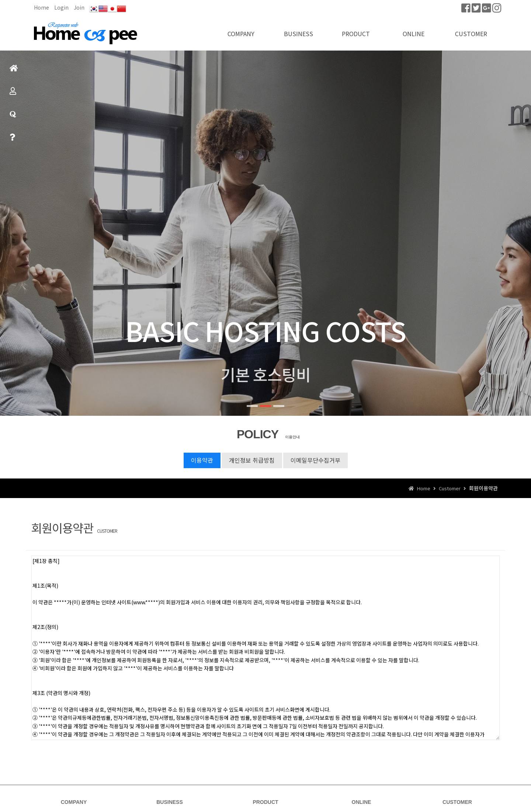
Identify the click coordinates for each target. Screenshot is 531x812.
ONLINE (414, 34)
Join (79, 7)
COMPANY (241, 34)
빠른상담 (12, 140)
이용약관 (202, 460)
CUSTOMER (471, 34)
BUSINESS (299, 34)
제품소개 (13, 94)
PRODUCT (356, 34)
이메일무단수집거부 (315, 460)
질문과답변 (13, 118)
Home (41, 7)
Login (61, 7)
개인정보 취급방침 (252, 460)
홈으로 (14, 71)
